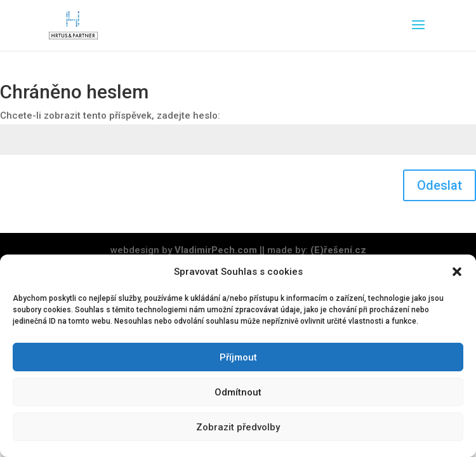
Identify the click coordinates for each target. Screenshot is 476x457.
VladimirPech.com (216, 250)
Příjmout (238, 357)
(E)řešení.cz (338, 250)
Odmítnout (238, 392)
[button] (457, 272)
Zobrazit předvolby (238, 427)
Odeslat (440, 185)
